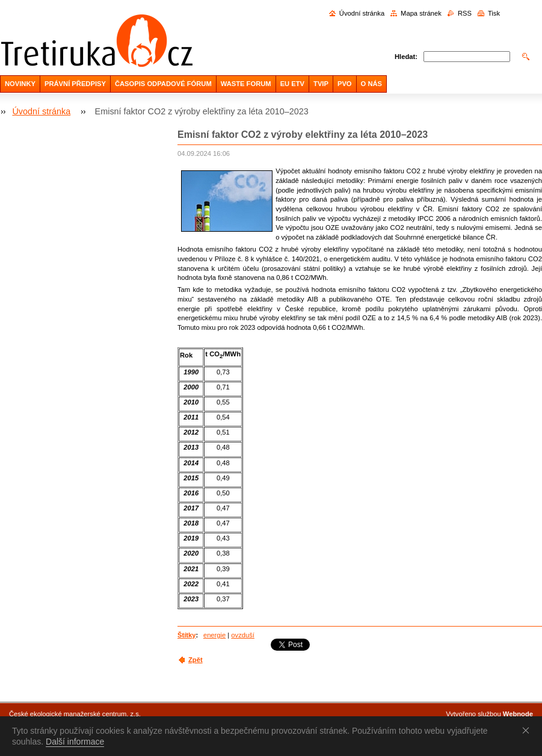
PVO (345, 84)
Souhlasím (528, 730)
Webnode (518, 714)
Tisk (494, 13)
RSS (465, 13)
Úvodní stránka (362, 13)
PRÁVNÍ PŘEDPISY (75, 84)
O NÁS (371, 84)
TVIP (321, 84)
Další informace (75, 742)
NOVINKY (20, 84)
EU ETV (292, 84)
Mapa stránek (421, 13)
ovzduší (243, 635)
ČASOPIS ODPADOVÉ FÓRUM (163, 84)
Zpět (196, 660)
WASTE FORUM (246, 84)
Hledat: (406, 57)
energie (214, 635)
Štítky (186, 635)
